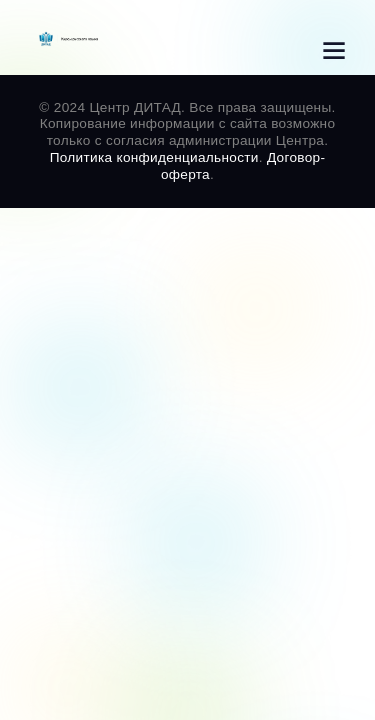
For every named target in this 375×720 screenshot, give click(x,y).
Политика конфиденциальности (154, 157)
